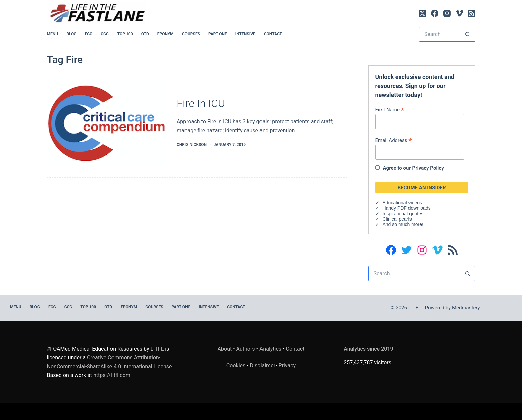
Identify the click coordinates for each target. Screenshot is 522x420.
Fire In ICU (201, 103)
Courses (191, 34)
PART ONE (218, 34)
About (225, 349)
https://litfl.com (112, 375)
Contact (273, 34)
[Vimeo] (459, 13)
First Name (390, 110)
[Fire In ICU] (107, 123)
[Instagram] (447, 13)
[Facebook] (435, 13)
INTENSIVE (245, 34)
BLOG (71, 34)
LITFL (157, 349)
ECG (89, 34)
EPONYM (166, 34)
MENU (53, 34)
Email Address (394, 140)
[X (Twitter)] (422, 13)
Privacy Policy (428, 168)
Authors (246, 349)
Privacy (287, 366)
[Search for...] (440, 34)
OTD (145, 34)
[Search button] (468, 34)
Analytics (270, 349)
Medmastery (466, 308)
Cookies (237, 366)
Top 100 (125, 34)
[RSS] (472, 13)
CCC (105, 34)
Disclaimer (263, 366)
